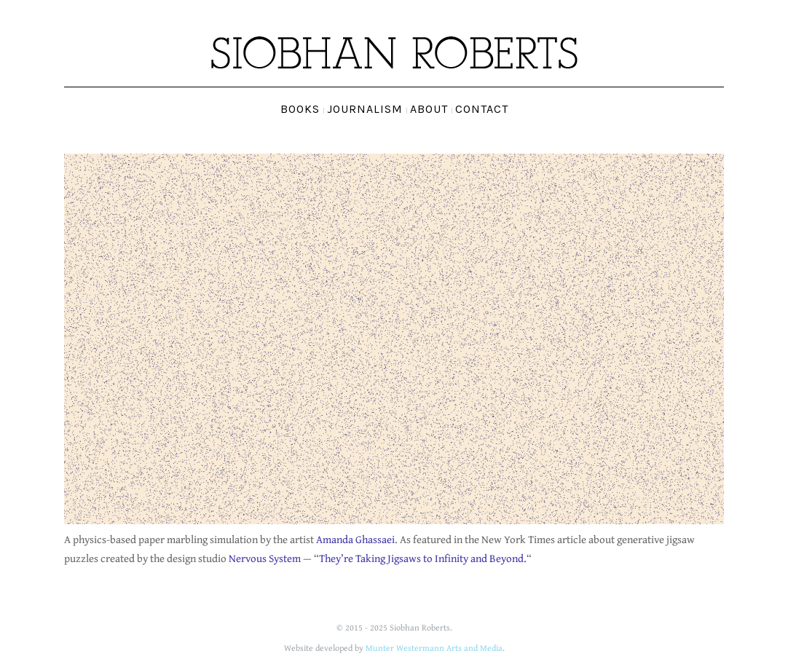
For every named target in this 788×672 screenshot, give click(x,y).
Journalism (365, 109)
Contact (482, 109)
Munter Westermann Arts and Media (434, 648)
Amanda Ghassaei (355, 539)
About (429, 109)
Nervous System (265, 558)
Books (300, 109)
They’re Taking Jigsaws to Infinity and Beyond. (423, 558)
